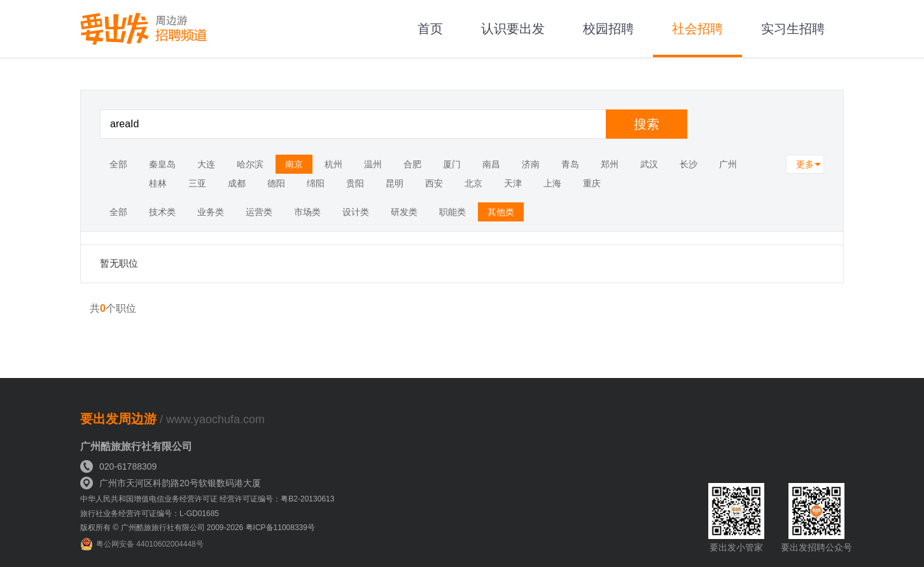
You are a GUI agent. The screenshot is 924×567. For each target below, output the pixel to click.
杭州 (333, 164)
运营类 (259, 212)
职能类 (452, 212)
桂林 (158, 183)
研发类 (404, 212)
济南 (531, 164)
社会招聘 (697, 29)
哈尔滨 (250, 164)
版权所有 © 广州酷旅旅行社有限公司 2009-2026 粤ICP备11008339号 (198, 528)
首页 (430, 29)
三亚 (197, 183)
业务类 (211, 212)
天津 (513, 183)
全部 (118, 164)
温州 (373, 164)
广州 (728, 164)
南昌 (491, 164)
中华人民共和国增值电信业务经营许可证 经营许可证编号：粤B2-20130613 (207, 499)
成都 (237, 183)
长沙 (689, 164)
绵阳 (316, 183)
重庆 (592, 183)
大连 (206, 164)
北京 (473, 183)
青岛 (570, 164)
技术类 (162, 212)
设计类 (356, 212)
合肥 (412, 164)
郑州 (610, 164)
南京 (294, 164)
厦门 (452, 164)
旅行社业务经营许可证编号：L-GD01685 (150, 514)
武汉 (649, 164)
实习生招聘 (793, 29)
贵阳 (355, 183)
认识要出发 (513, 29)
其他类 (501, 212)
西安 (434, 183)
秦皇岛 (162, 164)
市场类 (307, 212)
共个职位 (113, 308)
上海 (552, 183)
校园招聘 (608, 29)
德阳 (276, 183)
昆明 (395, 183)
